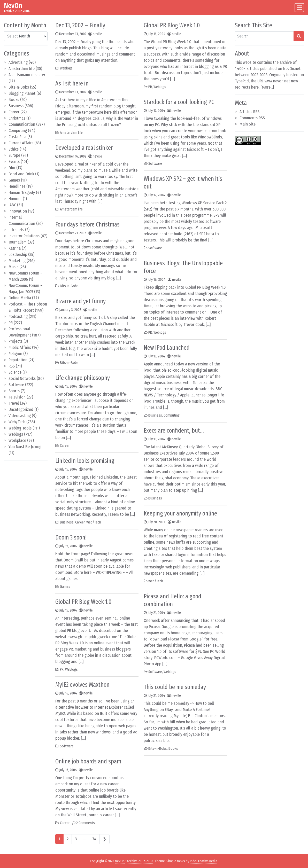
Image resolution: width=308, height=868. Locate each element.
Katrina (15, 248)
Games (14, 180)
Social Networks (22, 378)
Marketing (17, 261)
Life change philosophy (83, 378)
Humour (15, 199)
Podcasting (18, 316)
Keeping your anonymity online (180, 513)
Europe (14, 155)
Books (14, 100)
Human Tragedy (22, 193)
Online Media (20, 298)
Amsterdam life (22, 69)
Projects (16, 341)
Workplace (17, 440)
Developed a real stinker (84, 148)
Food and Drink (21, 174)
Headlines (17, 186)
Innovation (18, 211)
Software (16, 385)
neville (97, 34)
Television (17, 397)
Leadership (18, 255)
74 (94, 839)
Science (15, 372)
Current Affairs (21, 143)
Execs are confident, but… (174, 431)
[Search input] (264, 36)
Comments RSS (252, 118)
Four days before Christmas (87, 224)
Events (14, 162)
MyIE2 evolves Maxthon (82, 685)
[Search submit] (299, 36)
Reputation (18, 360)
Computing (18, 131)
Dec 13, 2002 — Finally (80, 25)
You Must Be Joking (25, 447)
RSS (12, 366)
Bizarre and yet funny (80, 301)
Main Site (248, 124)
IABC (12, 205)
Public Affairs (20, 347)
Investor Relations (24, 236)
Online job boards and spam (88, 761)
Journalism (18, 242)
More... (267, 87)
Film (12, 168)
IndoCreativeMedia (204, 861)
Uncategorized (21, 409)
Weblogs (16, 434)
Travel (14, 403)
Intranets (16, 230)
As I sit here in (72, 83)
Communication (22, 124)
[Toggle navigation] (299, 8)
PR (11, 323)
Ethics (14, 149)
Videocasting (20, 416)
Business (16, 106)
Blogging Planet (22, 93)
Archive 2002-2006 (140, 861)
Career (14, 112)
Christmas (17, 118)
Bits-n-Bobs (19, 87)
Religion (15, 354)
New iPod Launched (167, 348)
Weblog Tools (20, 428)
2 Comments (86, 823)
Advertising (18, 62)
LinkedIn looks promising (85, 461)
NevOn (13, 6)
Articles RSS (249, 112)
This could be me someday (175, 687)
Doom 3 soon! (71, 537)
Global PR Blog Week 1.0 (83, 602)
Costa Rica (17, 137)
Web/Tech (17, 422)
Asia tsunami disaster (27, 75)
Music (13, 267)
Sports (14, 391)
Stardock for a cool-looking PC (179, 102)
